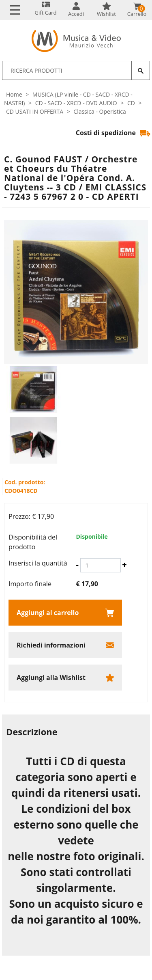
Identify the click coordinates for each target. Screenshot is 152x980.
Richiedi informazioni (51, 645)
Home (14, 94)
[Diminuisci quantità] (77, 565)
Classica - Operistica (100, 111)
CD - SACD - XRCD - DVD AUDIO (76, 103)
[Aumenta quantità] (124, 565)
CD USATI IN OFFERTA (35, 111)
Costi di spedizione (113, 133)
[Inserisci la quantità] (101, 565)
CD (131, 103)
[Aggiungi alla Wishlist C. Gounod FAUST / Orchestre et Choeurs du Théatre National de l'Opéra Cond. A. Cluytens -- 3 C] (65, 678)
